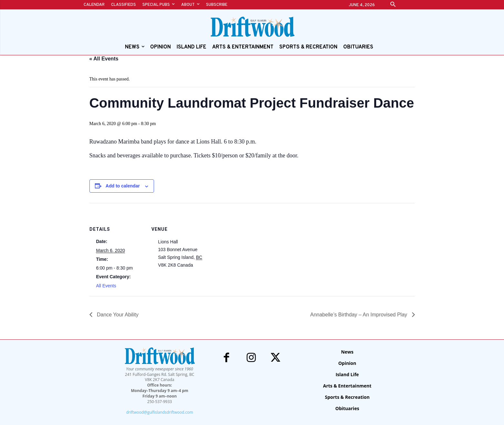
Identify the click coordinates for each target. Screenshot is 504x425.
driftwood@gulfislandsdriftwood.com (160, 412)
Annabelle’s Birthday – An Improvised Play (360, 315)
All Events (106, 286)
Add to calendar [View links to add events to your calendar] (123, 186)
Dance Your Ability (117, 315)
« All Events (104, 59)
